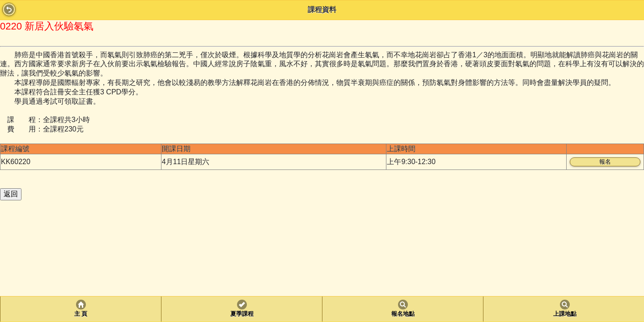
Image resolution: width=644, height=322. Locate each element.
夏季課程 (242, 314)
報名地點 (403, 314)
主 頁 (81, 314)
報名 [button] (605, 162)
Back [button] (9, 9)
